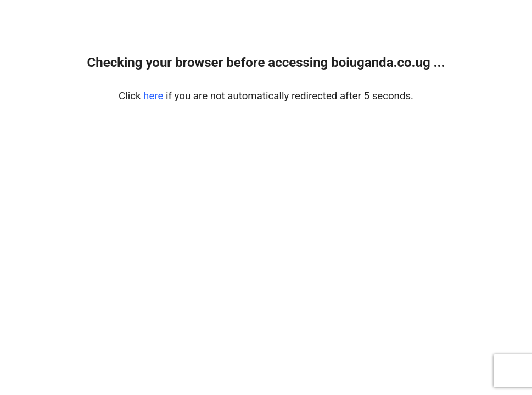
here (153, 96)
